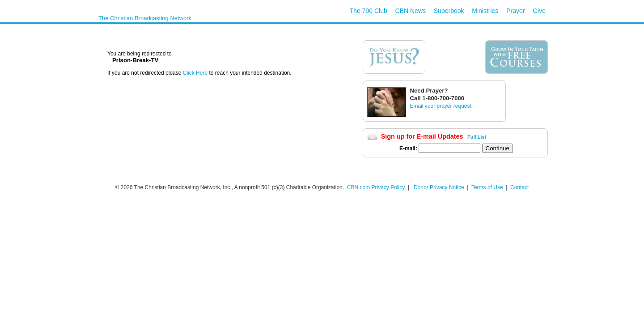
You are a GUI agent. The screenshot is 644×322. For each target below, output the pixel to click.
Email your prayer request (440, 106)
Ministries (485, 11)
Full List (477, 137)
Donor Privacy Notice (439, 187)
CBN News (411, 11)
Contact (519, 187)
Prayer (515, 11)
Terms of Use (488, 187)
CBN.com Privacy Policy (376, 187)
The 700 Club (369, 11)
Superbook (449, 11)
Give (539, 11)
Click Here (196, 73)
